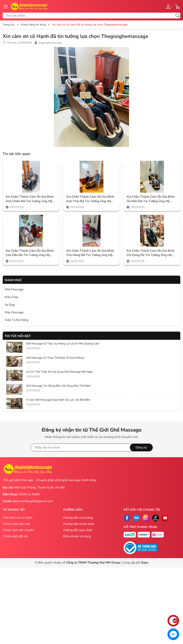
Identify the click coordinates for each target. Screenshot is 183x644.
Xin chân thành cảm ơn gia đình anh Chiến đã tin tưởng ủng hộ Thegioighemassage (30, 199)
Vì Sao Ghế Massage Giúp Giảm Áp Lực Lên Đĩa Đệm (58, 400)
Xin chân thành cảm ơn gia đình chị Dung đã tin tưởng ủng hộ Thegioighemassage (150, 253)
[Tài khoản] (169, 6)
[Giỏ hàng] (178, 6)
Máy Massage (14, 312)
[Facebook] (127, 518)
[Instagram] (146, 518)
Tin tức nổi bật (18, 336)
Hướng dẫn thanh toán (79, 524)
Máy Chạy (11, 297)
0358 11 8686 (29, 494)
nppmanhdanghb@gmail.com (33, 501)
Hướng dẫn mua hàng (78, 518)
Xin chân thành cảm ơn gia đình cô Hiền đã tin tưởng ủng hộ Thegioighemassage (150, 199)
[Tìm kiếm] (177, 16)
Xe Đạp (10, 305)
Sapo (145, 563)
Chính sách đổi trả (15, 536)
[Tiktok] (156, 518)
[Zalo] (137, 518)
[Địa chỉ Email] (92, 447)
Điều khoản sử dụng (77, 536)
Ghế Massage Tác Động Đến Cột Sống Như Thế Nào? (58, 386)
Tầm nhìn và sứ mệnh (18, 518)
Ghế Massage (14, 289)
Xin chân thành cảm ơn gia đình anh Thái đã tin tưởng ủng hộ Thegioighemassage (90, 199)
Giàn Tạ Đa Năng (16, 320)
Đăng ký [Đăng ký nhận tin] (141, 447)
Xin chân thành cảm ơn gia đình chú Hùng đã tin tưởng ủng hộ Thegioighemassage (90, 253)
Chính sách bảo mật (16, 524)
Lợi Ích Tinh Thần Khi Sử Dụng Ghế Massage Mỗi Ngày (59, 372)
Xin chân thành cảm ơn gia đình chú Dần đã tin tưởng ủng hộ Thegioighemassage (30, 253)
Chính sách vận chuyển (18, 530)
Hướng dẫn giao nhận (78, 530)
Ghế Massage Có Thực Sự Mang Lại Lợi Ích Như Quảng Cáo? (63, 344)
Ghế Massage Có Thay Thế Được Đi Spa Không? (55, 358)
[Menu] (6, 6)
